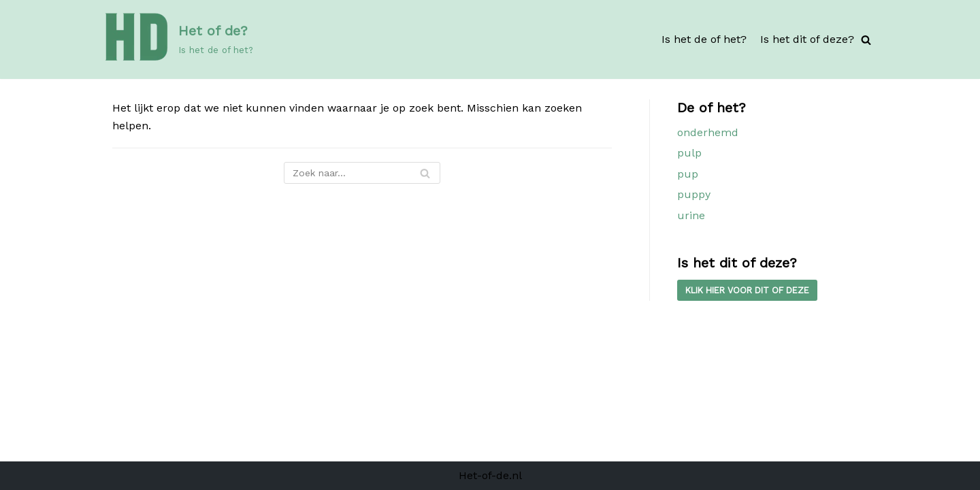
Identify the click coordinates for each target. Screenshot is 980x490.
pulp (689, 153)
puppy (694, 194)
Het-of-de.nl (490, 475)
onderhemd (708, 132)
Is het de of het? (704, 39)
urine (691, 215)
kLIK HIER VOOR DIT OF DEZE (747, 290)
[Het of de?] (178, 39)
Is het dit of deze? (807, 39)
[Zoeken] (866, 40)
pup (688, 174)
